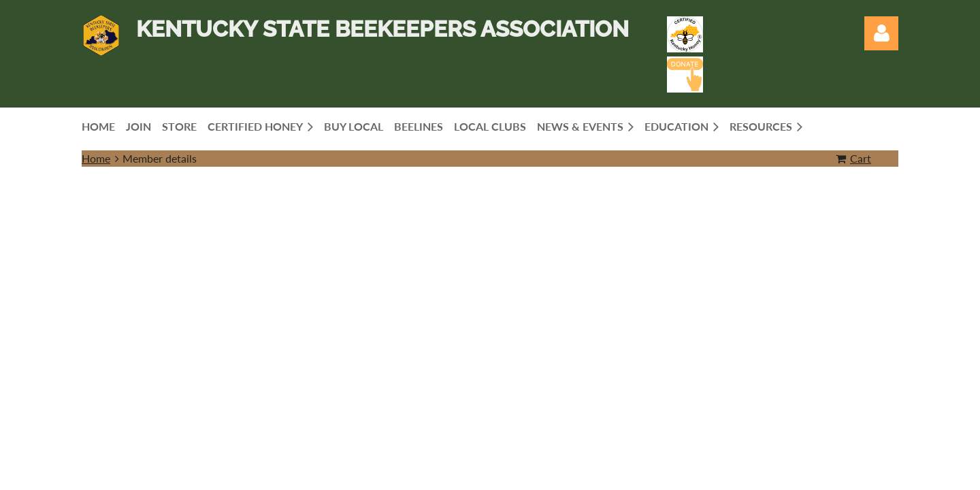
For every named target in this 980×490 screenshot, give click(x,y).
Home (96, 158)
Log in (881, 33)
